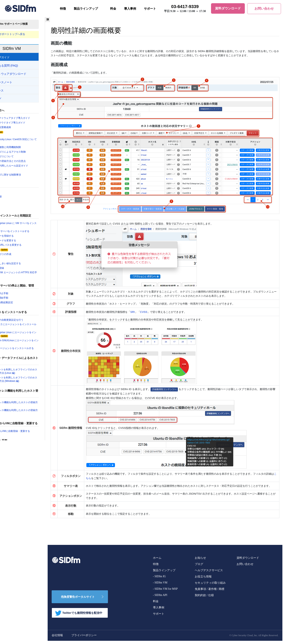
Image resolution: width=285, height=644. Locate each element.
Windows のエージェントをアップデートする (32, 496)
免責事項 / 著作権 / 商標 (209, 592)
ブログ (199, 567)
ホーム (157, 561)
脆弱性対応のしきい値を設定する (26, 268)
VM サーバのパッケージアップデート (28, 462)
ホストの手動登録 (16, 273)
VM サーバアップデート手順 (27, 457)
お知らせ (200, 561)
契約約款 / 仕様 (204, 598)
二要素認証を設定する (19, 634)
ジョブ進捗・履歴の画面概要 (23, 560)
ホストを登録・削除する (20, 639)
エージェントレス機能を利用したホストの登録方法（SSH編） (32, 412)
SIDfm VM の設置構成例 (20, 128)
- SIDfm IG (159, 580)
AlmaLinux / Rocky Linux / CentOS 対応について (32, 142)
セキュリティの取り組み (210, 586)
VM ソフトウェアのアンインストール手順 (30, 514)
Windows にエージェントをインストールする (32, 355)
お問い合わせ (245, 567)
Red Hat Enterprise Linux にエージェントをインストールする (32, 341)
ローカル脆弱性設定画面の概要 (24, 569)
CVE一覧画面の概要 (18, 598)
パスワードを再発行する (20, 630)
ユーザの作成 (14, 263)
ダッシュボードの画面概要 (22, 531)
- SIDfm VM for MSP (165, 592)
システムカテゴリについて (22, 158)
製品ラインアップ (86, 9)
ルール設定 (17, 588)
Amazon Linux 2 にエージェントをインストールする (32, 332)
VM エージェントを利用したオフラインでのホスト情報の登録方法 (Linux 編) (32, 379)
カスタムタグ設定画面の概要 (23, 593)
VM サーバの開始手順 (19, 303)
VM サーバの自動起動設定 (21, 308)
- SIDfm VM (160, 586)
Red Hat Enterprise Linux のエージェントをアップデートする (32, 482)
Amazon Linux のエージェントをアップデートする (33, 473)
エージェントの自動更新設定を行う (27, 326)
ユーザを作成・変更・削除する (24, 615)
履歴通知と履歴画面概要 (20, 579)
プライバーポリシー (106, 638)
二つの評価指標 (15, 200)
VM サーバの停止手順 (19, 299)
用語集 (10, 195)
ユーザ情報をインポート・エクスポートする (32, 620)
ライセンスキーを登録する (22, 240)
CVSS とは (14, 209)
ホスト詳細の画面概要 (19, 541)
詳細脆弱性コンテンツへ (190, 387)
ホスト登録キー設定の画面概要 (24, 583)
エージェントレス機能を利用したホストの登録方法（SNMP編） (32, 420)
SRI (157, 309)
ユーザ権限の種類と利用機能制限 (26, 149)
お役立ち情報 (203, 580)
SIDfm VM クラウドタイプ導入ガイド (28, 123)
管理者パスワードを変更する (23, 244)
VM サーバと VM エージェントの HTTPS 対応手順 (33, 279)
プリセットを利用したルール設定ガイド (30, 168)
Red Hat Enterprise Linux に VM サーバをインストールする (32, 228)
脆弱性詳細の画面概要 (19, 550)
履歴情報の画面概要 (18, 555)
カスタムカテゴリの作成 (20, 259)
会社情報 (79, 638)
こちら (145, 477)
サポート (150, 9)
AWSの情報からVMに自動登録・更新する (30, 440)
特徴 (63, 9)
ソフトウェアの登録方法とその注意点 (28, 163)
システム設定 (19, 254)
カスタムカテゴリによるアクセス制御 (28, 154)
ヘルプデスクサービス (209, 574)
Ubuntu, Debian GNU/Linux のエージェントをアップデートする (32, 490)
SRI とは (12, 204)
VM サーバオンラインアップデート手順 (29, 467)
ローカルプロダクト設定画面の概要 (27, 565)
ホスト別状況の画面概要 (20, 536)
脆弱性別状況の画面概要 (20, 545)
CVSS (169, 309)
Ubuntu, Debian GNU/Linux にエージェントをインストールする (32, 349)
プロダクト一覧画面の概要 (22, 574)
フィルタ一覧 (14, 173)
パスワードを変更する (19, 625)
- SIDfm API (160, 598)
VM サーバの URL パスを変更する (26, 249)
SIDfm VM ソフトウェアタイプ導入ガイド (30, 119)
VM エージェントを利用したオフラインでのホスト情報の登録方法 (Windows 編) (32, 387)
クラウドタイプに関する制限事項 (26, 177)
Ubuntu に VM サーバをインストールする (30, 235)
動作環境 (16, 133)
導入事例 (130, 9)
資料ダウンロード (248, 561)
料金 (113, 9)
